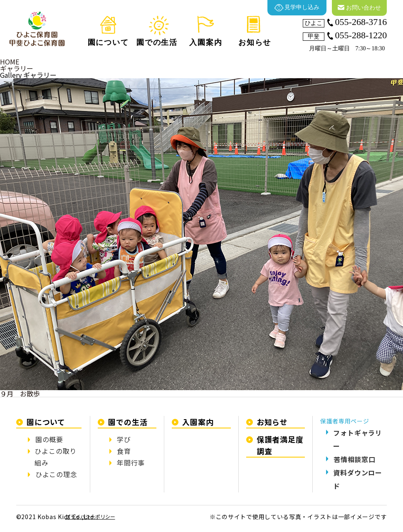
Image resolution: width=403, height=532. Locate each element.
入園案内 (198, 422)
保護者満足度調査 (280, 445)
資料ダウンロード (358, 479)
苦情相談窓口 (355, 459)
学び (124, 439)
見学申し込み (297, 8)
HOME (10, 62)
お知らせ (272, 422)
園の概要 (49, 439)
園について (46, 422)
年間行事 (131, 463)
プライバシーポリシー (90, 516)
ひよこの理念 (56, 474)
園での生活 (128, 422)
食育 (124, 451)
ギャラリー (17, 68)
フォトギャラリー (358, 439)
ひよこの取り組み (56, 457)
